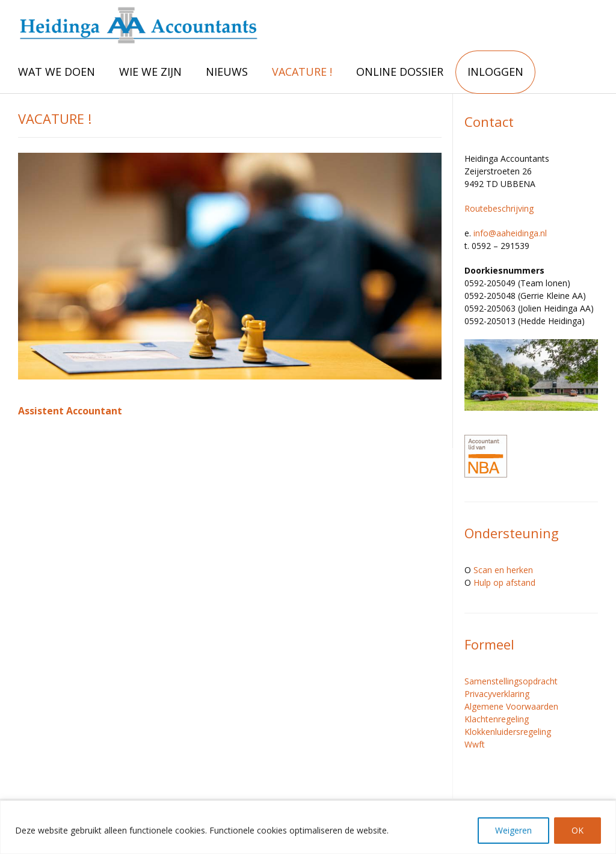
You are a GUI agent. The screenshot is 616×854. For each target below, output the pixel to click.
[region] (308, 827)
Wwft (475, 744)
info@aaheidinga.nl (510, 233)
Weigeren (513, 830)
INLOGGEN (495, 72)
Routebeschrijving (499, 208)
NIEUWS (227, 72)
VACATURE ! (302, 72)
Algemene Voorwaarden (511, 706)
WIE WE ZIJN (150, 72)
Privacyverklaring (497, 694)
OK (577, 830)
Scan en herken (503, 570)
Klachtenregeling (497, 719)
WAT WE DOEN (57, 72)
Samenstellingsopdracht (511, 681)
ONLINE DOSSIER (400, 72)
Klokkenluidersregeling (508, 732)
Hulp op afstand (504, 582)
